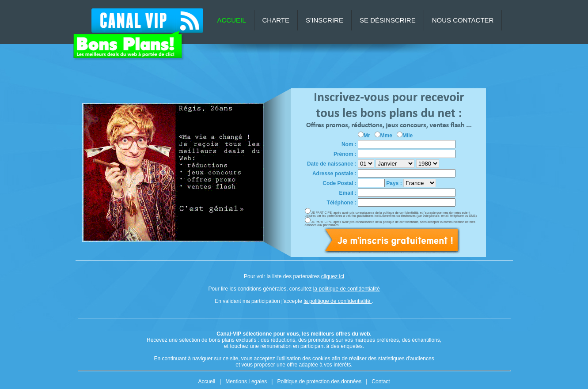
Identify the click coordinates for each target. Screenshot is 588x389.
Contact (381, 381)
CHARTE (276, 20)
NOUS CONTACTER (463, 20)
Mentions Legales (246, 381)
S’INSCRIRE (324, 20)
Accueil (207, 381)
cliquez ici (333, 276)
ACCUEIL (232, 20)
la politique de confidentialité (347, 289)
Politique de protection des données (319, 381)
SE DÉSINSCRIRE (388, 20)
